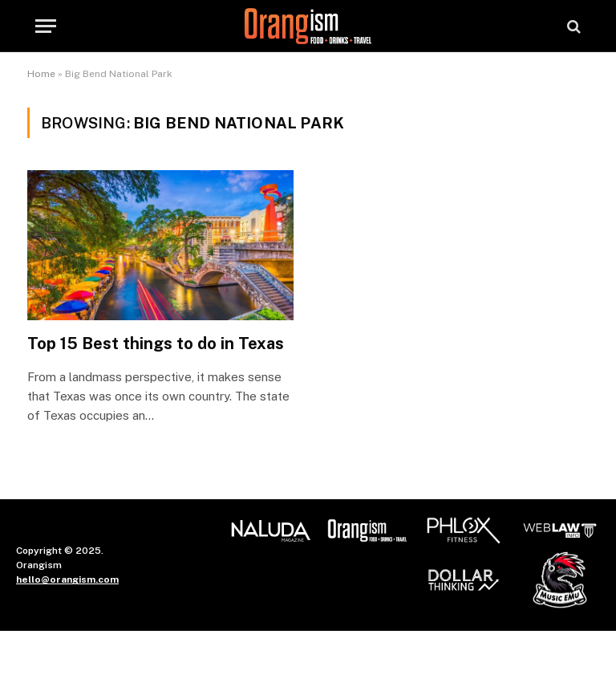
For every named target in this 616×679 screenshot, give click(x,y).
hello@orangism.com (67, 579)
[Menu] (46, 26)
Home (41, 74)
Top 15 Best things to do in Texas (156, 344)
